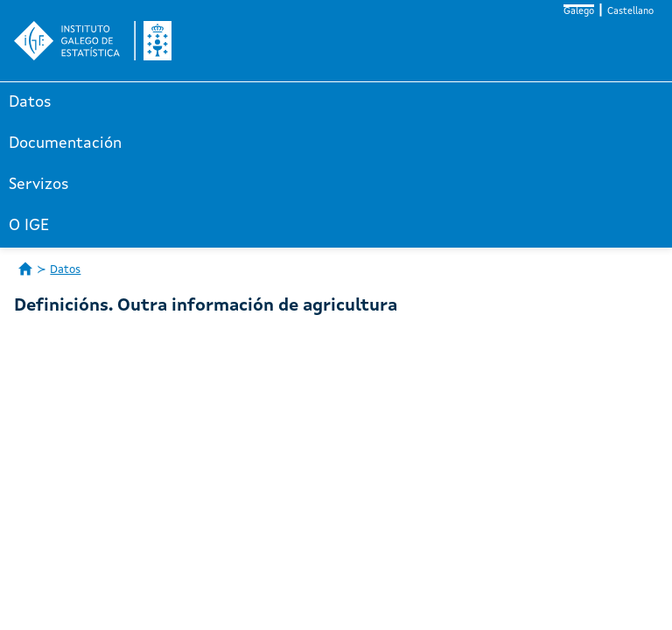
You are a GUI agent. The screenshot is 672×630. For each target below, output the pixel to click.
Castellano (630, 12)
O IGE (29, 226)
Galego (579, 12)
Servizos (39, 185)
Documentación (65, 143)
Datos (30, 102)
